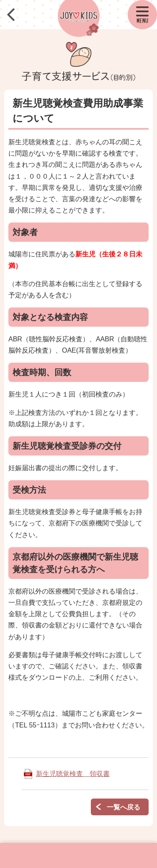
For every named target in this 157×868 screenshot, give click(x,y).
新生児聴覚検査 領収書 (73, 774)
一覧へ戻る (124, 807)
